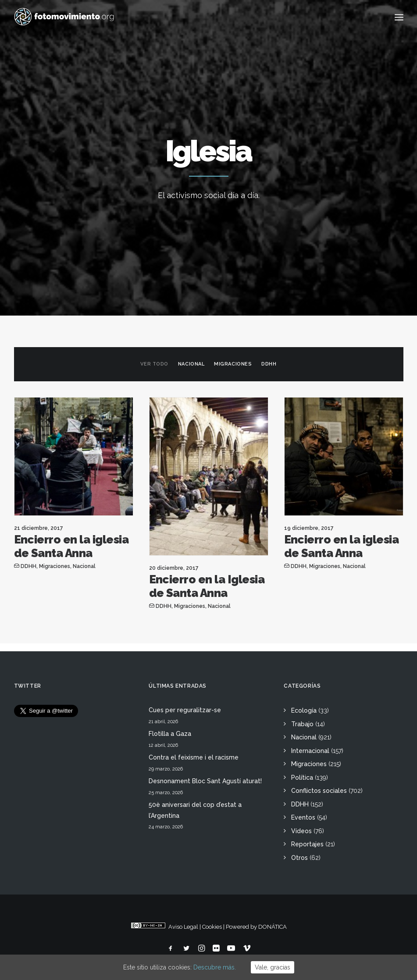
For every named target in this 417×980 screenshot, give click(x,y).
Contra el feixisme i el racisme (194, 757)
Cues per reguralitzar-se (185, 710)
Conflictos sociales (319, 791)
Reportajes (307, 844)
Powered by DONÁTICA (256, 927)
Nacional (191, 364)
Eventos (303, 817)
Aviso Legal (183, 927)
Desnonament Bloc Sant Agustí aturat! (205, 781)
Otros (299, 858)
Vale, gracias (273, 967)
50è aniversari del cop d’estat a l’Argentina (195, 810)
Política (302, 778)
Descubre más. (215, 967)
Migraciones (233, 364)
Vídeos (301, 831)
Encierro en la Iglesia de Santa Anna (207, 586)
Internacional (310, 751)
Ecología (304, 710)
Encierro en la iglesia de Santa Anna (71, 546)
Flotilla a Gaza (170, 734)
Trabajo (302, 724)
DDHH (269, 364)
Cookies (212, 927)
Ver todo (154, 364)
